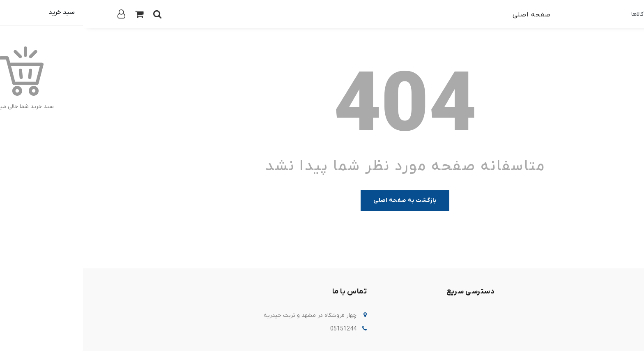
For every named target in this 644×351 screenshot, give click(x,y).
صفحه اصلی (449, 15)
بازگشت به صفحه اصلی (322, 200)
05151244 (260, 329)
